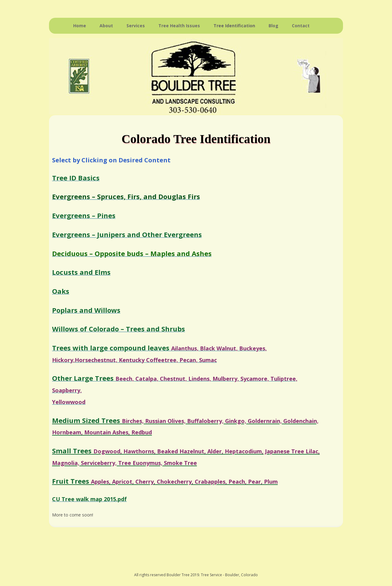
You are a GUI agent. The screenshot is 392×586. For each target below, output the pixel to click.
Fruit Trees (165, 481)
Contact (301, 26)
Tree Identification (234, 26)
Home (80, 26)
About (106, 26)
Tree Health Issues (179, 26)
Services (136, 26)
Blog (273, 26)
